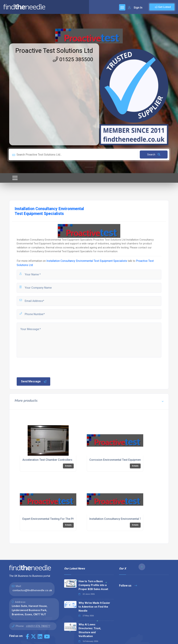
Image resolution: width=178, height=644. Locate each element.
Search (154, 155)
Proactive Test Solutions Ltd (54, 51)
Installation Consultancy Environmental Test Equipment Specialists (87, 261)
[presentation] (43, 367)
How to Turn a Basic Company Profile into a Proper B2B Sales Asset (93, 585)
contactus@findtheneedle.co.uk (32, 590)
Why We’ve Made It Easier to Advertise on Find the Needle (94, 607)
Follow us (128, 586)
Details (68, 466)
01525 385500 (73, 59)
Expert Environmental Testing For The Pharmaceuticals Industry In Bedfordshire (73, 519)
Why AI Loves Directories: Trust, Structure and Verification (90, 630)
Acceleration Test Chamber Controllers (47, 460)
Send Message (34, 381)
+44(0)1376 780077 (38, 626)
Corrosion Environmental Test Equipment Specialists (123, 460)
